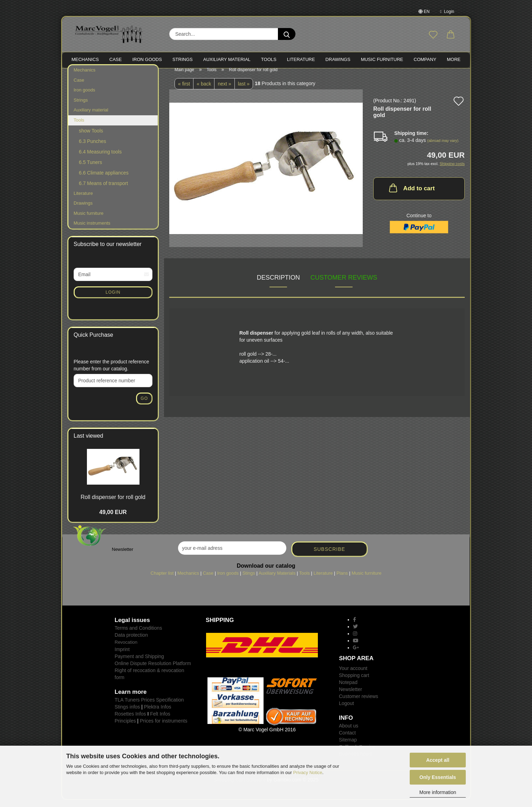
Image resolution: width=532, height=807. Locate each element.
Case (79, 87)
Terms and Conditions (138, 635)
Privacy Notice (308, 772)
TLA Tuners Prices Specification (149, 706)
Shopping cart (354, 682)
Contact (347, 740)
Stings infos (127, 713)
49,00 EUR (113, 519)
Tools (79, 127)
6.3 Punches (93, 148)
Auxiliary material (227, 59)
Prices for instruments (163, 727)
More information (438, 792)
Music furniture (88, 220)
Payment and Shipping (139, 663)
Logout (346, 710)
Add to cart (411, 195)
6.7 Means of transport (103, 190)
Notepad (348, 689)
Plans (342, 580)
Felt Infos (160, 720)
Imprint (122, 656)
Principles (125, 727)
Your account (353, 675)
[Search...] (287, 34)
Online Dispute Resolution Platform (153, 670)
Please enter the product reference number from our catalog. (111, 372)
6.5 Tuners (90, 169)
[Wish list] (433, 35)
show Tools (91, 137)
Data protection (131, 642)
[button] (451, 35)
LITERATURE (301, 59)
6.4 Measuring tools (100, 158)
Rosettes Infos (130, 720)
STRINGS (183, 59)
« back (204, 91)
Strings (81, 107)
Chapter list (162, 580)
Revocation (126, 649)
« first (184, 91)
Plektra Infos (158, 713)
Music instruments (92, 230)
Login (447, 12)
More (454, 59)
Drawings (338, 59)
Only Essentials (438, 777)
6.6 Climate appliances (104, 179)
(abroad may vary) (443, 148)
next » (224, 91)
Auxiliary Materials (277, 580)
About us (349, 733)
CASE (115, 59)
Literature (83, 200)
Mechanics (84, 77)
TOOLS (269, 59)
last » (244, 91)
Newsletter (350, 696)
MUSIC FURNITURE (382, 59)
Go (144, 405)
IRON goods (147, 59)
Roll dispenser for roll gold (113, 504)
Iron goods (84, 97)
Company (425, 59)
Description (278, 285)
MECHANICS (85, 59)
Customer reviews (344, 285)
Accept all (438, 760)
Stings (249, 580)
